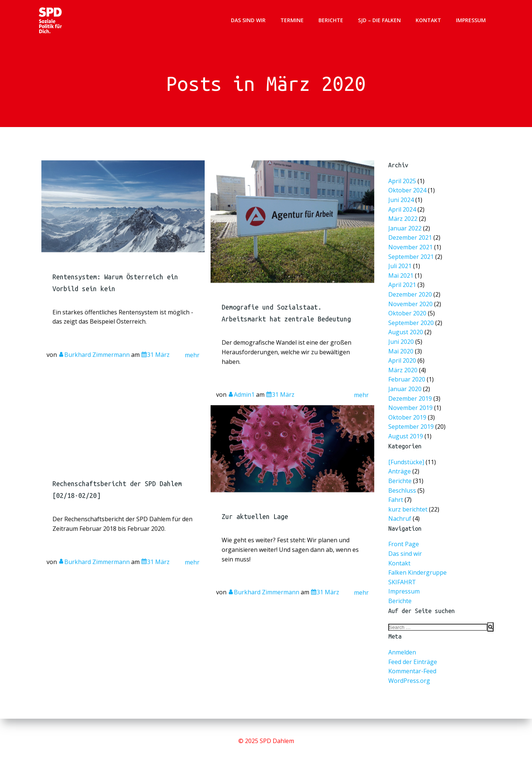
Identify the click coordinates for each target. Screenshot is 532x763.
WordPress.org (409, 681)
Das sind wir (249, 20)
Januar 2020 (406, 387)
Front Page (404, 545)
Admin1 (241, 411)
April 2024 (403, 212)
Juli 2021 (401, 267)
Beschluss (402, 491)
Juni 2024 (402, 203)
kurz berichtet (408, 510)
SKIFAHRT (402, 582)
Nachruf (400, 519)
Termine (292, 20)
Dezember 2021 (411, 239)
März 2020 (404, 369)
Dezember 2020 (411, 295)
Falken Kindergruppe (417, 573)
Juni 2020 (402, 341)
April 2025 (403, 184)
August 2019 (406, 433)
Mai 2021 (402, 276)
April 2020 (403, 360)
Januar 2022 (406, 230)
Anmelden (402, 653)
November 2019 (411, 406)
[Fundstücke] (406, 462)
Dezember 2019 (411, 396)
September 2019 (412, 424)
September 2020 (412, 323)
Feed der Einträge (413, 662)
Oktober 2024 (408, 193)
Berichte (331, 20)
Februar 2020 (407, 378)
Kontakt (429, 20)
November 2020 (411, 304)
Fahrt (396, 500)
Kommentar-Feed (412, 672)
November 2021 (411, 249)
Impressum (471, 20)
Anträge (400, 472)
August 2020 (406, 332)
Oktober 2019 (408, 415)
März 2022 (404, 221)
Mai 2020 (402, 350)
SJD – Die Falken (380, 20)
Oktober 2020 (408, 313)
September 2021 (412, 258)
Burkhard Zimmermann (94, 370)
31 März (156, 370)
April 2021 (403, 286)
